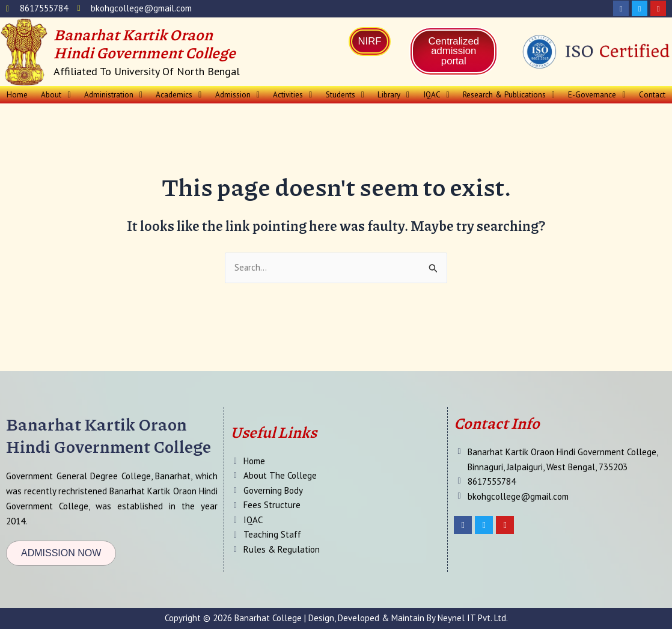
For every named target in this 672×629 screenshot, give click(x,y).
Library (394, 95)
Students (346, 95)
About (56, 95)
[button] (56, 95)
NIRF (370, 41)
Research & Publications (509, 95)
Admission (238, 95)
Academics (179, 95)
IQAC (437, 95)
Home (17, 95)
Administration (113, 95)
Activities (294, 95)
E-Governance (597, 95)
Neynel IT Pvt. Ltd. (473, 618)
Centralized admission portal (454, 51)
